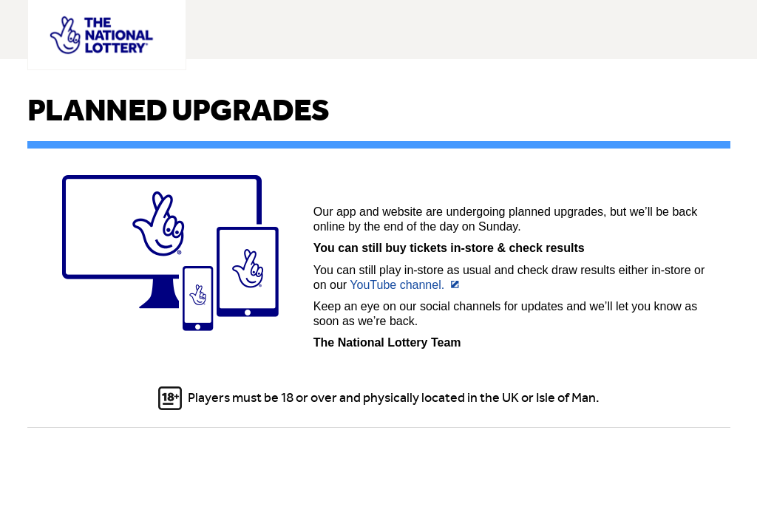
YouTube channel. (397, 285)
